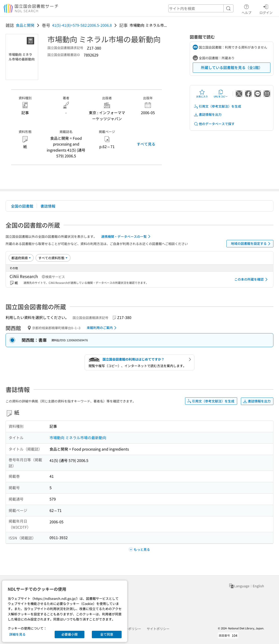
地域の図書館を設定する (251, 244)
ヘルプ (246, 9)
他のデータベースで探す (214, 124)
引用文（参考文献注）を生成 (217, 106)
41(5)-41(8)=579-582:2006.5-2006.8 (82, 25)
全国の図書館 (22, 206)
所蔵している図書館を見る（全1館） (232, 67)
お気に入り (202, 94)
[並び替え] (21, 258)
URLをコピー (221, 94)
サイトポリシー (158, 629)
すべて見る (146, 144)
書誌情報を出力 (208, 115)
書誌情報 (48, 206)
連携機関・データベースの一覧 (127, 236)
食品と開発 (25, 25)
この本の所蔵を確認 (252, 279)
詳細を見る (17, 634)
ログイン (266, 9)
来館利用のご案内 (102, 328)
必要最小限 (70, 634)
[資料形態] (53, 258)
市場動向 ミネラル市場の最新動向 (78, 438)
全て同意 (107, 634)
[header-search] (201, 8)
